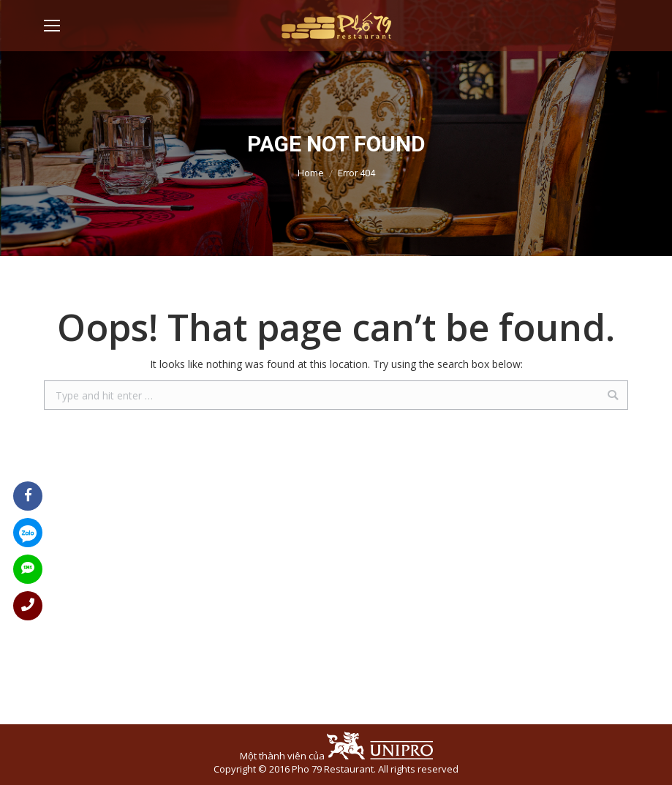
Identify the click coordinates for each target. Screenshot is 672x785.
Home (310, 173)
